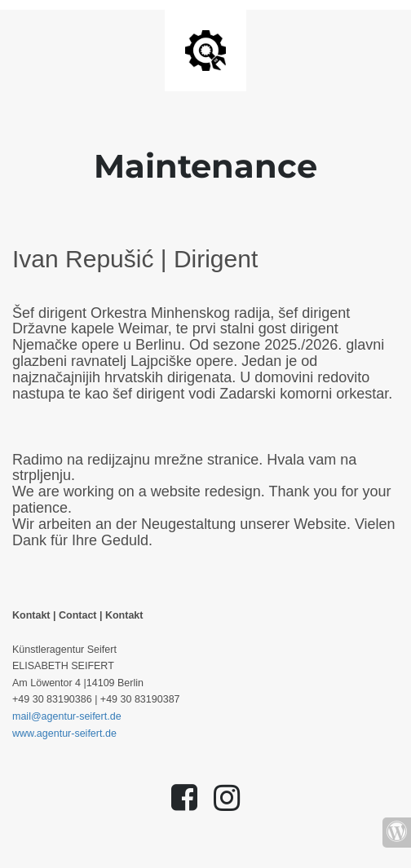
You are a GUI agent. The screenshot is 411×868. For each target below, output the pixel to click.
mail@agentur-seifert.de (67, 716)
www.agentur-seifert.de (64, 734)
